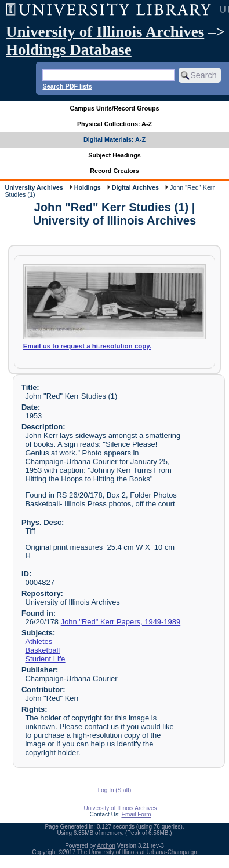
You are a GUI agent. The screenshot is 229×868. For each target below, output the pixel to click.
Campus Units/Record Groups (114, 108)
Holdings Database (69, 50)
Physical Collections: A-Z (114, 124)
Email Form (136, 814)
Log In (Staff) (115, 790)
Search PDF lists (67, 86)
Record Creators (114, 171)
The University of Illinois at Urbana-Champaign (137, 852)
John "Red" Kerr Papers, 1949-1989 (121, 622)
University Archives (34, 187)
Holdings (88, 187)
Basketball (42, 650)
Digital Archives (135, 187)
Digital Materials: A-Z (114, 139)
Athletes (39, 641)
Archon (106, 846)
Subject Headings (114, 155)
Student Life (45, 659)
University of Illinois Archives (105, 32)
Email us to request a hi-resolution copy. (87, 346)
